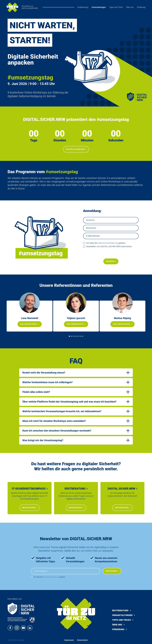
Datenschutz (82, 640)
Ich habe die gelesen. (106, 243)
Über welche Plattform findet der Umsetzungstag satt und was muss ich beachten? (69, 402)
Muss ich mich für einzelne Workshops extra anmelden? (54, 421)
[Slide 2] (71, 336)
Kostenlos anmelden (76, 149)
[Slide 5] (77, 336)
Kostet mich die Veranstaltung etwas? (44, 373)
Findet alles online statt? (36, 392)
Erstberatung (83, 7)
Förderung (141, 7)
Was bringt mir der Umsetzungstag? (43, 440)
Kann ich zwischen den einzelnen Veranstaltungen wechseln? (57, 431)
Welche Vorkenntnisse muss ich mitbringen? (47, 382)
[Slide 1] (69, 336)
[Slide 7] (81, 336)
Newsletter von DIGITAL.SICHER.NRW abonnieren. (109, 246)
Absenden (111, 261)
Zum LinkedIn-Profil (30, 324)
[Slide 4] (75, 336)
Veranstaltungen (99, 7)
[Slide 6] (79, 336)
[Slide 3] (73, 336)
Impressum (69, 640)
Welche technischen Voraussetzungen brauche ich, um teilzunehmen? (62, 411)
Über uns (130, 7)
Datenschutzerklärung (108, 243)
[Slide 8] (83, 336)
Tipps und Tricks (116, 7)
